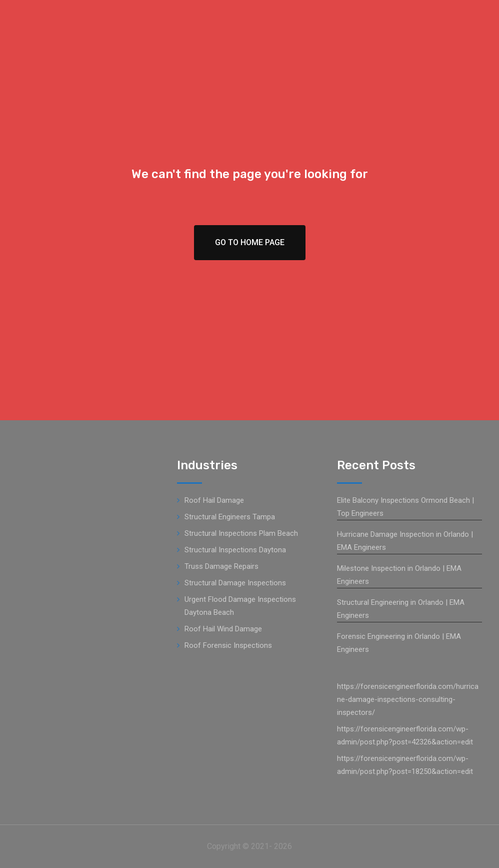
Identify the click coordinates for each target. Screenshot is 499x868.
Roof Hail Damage (214, 500)
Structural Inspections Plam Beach (241, 533)
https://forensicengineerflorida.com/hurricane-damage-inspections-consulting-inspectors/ (408, 699)
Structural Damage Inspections (235, 583)
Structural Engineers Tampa (230, 517)
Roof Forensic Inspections (228, 645)
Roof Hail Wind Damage (223, 629)
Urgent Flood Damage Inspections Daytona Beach (240, 606)
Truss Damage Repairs (221, 566)
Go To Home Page (250, 242)
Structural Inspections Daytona (235, 550)
